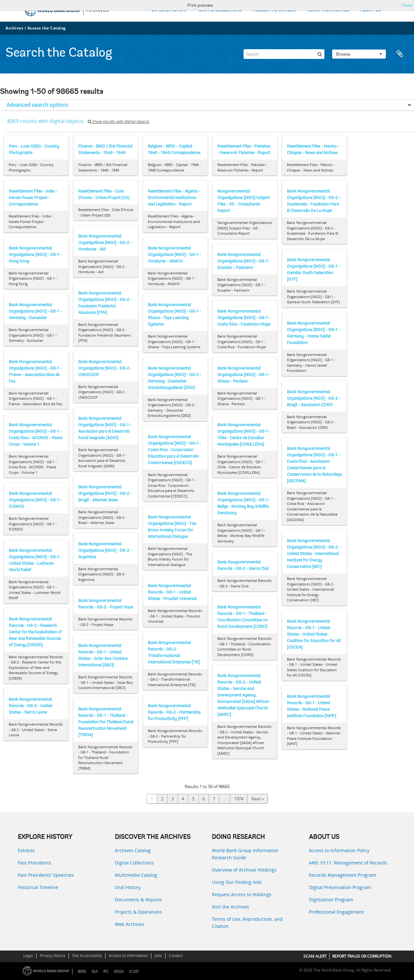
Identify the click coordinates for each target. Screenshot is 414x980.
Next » (257, 799)
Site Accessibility (87, 956)
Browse (359, 54)
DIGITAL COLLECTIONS (220, 10)
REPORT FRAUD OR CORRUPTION (362, 956)
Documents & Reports (138, 900)
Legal (28, 956)
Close (407, 5)
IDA (95, 971)
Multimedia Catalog (136, 875)
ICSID (134, 971)
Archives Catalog (133, 850)
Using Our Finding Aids (237, 882)
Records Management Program (343, 875)
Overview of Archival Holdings (244, 870)
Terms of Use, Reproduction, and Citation (247, 923)
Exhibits (26, 850)
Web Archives (130, 924)
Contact (176, 956)
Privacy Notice (53, 956)
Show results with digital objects (119, 122)
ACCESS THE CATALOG (275, 10)
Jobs (158, 956)
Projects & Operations (138, 912)
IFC (106, 971)
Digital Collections (134, 863)
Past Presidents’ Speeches (46, 875)
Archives (14, 28)
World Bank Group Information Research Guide (245, 854)
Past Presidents (34, 863)
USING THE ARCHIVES (328, 10)
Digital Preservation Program (340, 887)
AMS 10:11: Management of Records (348, 863)
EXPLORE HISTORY (169, 10)
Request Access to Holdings (242, 894)
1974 (239, 799)
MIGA (119, 971)
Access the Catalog (47, 28)
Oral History (128, 887)
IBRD (82, 971)
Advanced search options (37, 105)
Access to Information (128, 956)
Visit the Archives (230, 907)
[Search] (284, 54)
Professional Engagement (336, 912)
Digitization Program (331, 900)
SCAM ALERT (315, 956)
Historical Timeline (38, 887)
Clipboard (402, 54)
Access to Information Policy (339, 850)
